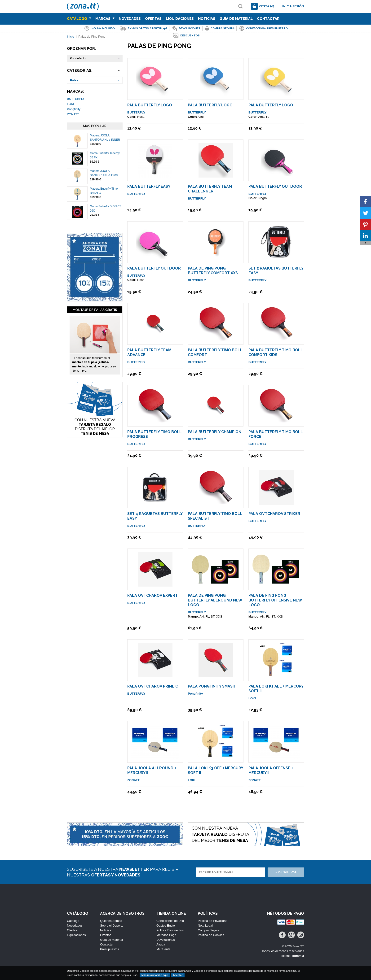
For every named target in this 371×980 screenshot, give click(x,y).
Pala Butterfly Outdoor (275, 186)
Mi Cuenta (163, 949)
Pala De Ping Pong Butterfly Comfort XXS (213, 271)
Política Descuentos (170, 930)
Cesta (267, 6)
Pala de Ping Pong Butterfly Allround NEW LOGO (215, 600)
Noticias (207, 19)
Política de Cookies (211, 935)
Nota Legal (205, 926)
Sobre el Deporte (112, 926)
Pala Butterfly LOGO (150, 105)
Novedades (130, 19)
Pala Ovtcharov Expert (152, 595)
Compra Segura (209, 930)
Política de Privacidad (213, 921)
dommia (298, 956)
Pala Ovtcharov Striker (274, 514)
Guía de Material (236, 19)
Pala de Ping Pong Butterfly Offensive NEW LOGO (275, 600)
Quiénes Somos (111, 921)
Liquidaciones (180, 19)
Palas (74, 80)
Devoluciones (166, 940)
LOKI (71, 104)
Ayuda (161, 944)
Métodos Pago (166, 935)
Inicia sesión (293, 6)
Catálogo (79, 19)
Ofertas (153, 19)
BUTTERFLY (76, 99)
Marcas (105, 19)
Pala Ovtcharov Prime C (153, 686)
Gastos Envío (166, 926)
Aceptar (178, 975)
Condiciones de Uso (170, 921)
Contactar (268, 19)
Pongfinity (74, 109)
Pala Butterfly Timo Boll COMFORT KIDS (276, 352)
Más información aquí (155, 975)
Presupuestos (110, 949)
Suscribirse (286, 872)
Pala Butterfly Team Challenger (210, 189)
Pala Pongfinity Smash (212, 686)
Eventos (106, 935)
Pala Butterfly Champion (215, 432)
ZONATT (73, 114)
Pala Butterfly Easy (149, 186)
